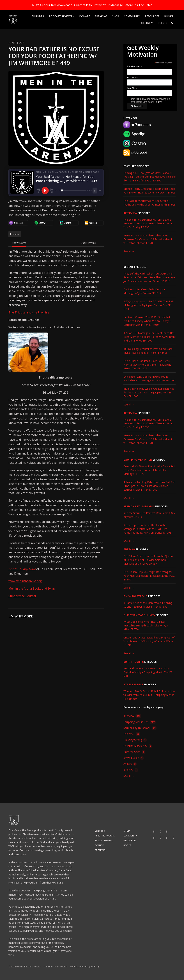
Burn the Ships (134, 662)
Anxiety (130, 764)
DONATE (85, 16)
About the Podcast (105, 836)
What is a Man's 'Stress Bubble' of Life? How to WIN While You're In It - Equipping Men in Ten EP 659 (149, 695)
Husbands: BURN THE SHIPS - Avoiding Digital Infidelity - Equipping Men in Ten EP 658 (148, 672)
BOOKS (169, 16)
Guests (162, 23)
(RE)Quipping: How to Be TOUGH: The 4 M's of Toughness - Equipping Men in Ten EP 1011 (149, 305)
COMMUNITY (132, 16)
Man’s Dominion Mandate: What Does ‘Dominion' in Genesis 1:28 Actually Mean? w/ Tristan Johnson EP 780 (148, 239)
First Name (133, 78)
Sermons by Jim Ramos (139, 506)
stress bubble (133, 684)
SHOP (116, 16)
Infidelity (131, 770)
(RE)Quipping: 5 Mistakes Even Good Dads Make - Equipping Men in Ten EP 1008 (148, 351)
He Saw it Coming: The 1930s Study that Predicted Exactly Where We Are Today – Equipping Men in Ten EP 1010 (147, 321)
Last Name (133, 88)
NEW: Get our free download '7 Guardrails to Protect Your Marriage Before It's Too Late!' (92, 5)
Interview (130, 213)
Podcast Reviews (60, 16)
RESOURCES (152, 16)
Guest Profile (88, 243)
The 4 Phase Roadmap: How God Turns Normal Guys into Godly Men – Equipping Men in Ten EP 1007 (147, 365)
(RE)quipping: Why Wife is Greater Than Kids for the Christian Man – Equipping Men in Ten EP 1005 (149, 392)
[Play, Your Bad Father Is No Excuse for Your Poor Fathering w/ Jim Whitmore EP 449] (45, 190)
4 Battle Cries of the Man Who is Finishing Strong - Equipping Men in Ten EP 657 (148, 605)
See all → (129, 251)
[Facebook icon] (154, 838)
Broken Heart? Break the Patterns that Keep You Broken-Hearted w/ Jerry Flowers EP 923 (149, 191)
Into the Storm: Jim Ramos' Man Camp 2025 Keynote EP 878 (149, 515)
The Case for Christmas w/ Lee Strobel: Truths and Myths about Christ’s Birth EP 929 (149, 203)
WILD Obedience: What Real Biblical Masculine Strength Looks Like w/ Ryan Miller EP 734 (146, 625)
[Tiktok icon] (167, 831)
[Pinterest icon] (173, 838)
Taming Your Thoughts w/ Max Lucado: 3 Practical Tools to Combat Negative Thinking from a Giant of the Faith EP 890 (149, 177)
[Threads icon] (160, 838)
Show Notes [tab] (19, 243)
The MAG (129, 549)
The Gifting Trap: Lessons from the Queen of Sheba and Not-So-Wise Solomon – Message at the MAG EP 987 (148, 560)
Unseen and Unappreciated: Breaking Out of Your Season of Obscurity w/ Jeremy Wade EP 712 (149, 641)
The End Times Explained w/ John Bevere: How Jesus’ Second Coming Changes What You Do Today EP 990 (148, 223)
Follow (145, 23)
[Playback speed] (95, 191)
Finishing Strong (135, 596)
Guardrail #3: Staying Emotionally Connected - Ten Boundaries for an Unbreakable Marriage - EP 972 (149, 470)
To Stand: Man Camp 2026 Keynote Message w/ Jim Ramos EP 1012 (144, 291)
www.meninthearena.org (25, 581)
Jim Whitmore (21, 616)
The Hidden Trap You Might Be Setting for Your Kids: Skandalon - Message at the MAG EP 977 (149, 576)
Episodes (38, 16)
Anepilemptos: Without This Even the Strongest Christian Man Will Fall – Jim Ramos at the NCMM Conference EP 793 (147, 529)
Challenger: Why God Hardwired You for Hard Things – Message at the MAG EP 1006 (149, 379)
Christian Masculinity (139, 615)
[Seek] (73, 190)
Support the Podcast (22, 596)
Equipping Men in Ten (138, 460)
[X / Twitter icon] (167, 838)
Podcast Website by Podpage (85, 967)
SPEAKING (101, 16)
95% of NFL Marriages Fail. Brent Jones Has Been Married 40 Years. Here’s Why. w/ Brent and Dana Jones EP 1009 (149, 337)
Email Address (135, 67)
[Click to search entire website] (173, 23)
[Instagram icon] (160, 831)
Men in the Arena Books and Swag (32, 589)
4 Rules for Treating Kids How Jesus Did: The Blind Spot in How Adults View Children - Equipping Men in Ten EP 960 (149, 486)
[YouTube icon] (154, 831)
